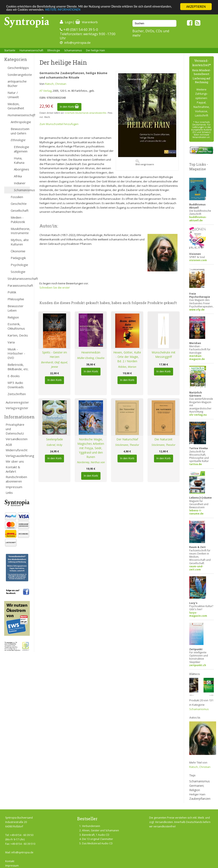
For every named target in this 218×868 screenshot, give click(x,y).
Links (9, 493)
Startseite (10, 50)
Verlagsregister (17, 408)
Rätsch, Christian (56, 84)
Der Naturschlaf (127, 439)
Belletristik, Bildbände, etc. (18, 367)
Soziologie (18, 272)
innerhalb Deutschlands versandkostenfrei (86, 113)
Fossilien (17, 197)
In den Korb (69, 107)
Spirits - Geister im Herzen (55, 355)
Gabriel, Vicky (54, 445)
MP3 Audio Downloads (16, 385)
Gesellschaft (20, 210)
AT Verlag (45, 91)
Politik (12, 292)
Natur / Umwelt (13, 95)
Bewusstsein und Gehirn (20, 131)
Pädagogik (18, 258)
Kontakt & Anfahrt (13, 469)
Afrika (18, 176)
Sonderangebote (19, 75)
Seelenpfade (55, 439)
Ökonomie (18, 251)
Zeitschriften (17, 394)
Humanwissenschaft (31, 50)
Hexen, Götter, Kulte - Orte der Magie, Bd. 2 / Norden (127, 357)
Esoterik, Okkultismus (16, 326)
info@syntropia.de (78, 43)
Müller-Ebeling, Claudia (91, 358)
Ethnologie (54, 50)
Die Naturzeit (163, 439)
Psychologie (19, 265)
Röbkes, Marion (127, 367)
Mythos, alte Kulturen (20, 242)
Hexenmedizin (91, 352)
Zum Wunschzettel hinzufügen (59, 124)
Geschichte (19, 204)
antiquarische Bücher (17, 83)
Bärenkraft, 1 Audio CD (96, 835)
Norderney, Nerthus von (91, 462)
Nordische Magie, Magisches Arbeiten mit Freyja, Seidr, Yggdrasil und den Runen (91, 448)
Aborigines (22, 169)
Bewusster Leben (16, 308)
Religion (13, 317)
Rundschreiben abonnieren (16, 479)
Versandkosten (17, 439)
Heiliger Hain (197, 794)
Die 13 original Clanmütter (98, 839)
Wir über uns (15, 461)
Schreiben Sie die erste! (55, 288)
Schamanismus (73, 50)
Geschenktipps (18, 68)
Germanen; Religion (197, 788)
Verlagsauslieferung (18, 456)
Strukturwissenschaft (19, 279)
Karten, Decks (18, 335)
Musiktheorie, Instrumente (20, 231)
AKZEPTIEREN (196, 7)
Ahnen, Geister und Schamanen (101, 830)
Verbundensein (91, 826)
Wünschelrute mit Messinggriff (164, 355)
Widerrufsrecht (17, 450)
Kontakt (10, 861)
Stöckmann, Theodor (127, 445)
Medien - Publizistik (18, 220)
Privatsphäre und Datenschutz (15, 429)
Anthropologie (20, 122)
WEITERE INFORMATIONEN (91, 10)
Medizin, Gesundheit (16, 106)
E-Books (14, 376)
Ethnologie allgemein (22, 149)
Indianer (20, 183)
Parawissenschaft (19, 285)
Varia (11, 342)
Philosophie (16, 299)
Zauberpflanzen (200, 799)
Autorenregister (17, 402)
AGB (9, 445)
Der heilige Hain (95, 50)
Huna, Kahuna (19, 160)
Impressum (14, 487)
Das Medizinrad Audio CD (97, 843)
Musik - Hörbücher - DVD (16, 353)
